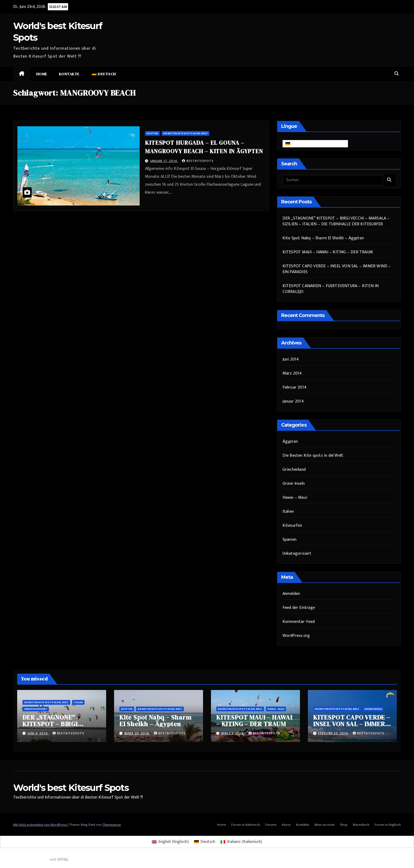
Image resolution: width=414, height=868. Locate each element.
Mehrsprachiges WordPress (24, 860)
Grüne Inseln (294, 484)
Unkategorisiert (297, 554)
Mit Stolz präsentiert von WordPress (40, 825)
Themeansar (112, 825)
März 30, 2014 (137, 733)
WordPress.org (296, 636)
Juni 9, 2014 (38, 733)
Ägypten (152, 133)
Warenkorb (361, 825)
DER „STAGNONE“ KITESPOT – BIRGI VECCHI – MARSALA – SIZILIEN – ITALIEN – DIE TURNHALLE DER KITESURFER (336, 221)
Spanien (290, 540)
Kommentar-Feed (299, 622)
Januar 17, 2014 (164, 161)
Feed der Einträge (299, 608)
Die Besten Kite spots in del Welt (185, 133)
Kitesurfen (292, 526)
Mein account (324, 825)
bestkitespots (198, 161)
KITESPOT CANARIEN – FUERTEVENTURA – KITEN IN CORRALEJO (331, 289)
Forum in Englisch (388, 825)
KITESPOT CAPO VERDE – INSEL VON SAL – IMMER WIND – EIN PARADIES (337, 269)
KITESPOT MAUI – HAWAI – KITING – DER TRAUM (328, 252)
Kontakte (69, 74)
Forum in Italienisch (246, 825)
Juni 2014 (291, 359)
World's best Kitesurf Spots (71, 788)
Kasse (286, 825)
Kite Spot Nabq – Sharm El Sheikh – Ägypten (323, 238)
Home (42, 74)
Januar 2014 (293, 401)
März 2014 (292, 373)
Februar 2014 (295, 387)
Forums (271, 825)
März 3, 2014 (233, 733)
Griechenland (294, 470)
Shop (344, 825)
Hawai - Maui (276, 709)
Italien (288, 512)
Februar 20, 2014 (334, 733)
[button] (397, 74)
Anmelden (291, 594)
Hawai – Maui (295, 498)
